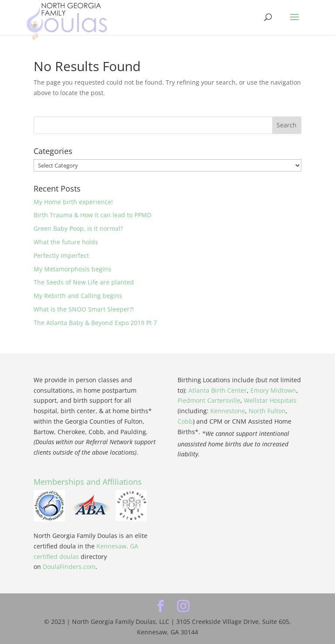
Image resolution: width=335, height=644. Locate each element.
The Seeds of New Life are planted (84, 282)
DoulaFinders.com (69, 567)
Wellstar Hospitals (270, 400)
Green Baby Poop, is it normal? (78, 228)
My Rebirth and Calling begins (78, 296)
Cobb (185, 421)
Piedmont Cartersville (209, 400)
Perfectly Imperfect (61, 255)
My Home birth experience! (73, 202)
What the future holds (66, 242)
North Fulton (267, 411)
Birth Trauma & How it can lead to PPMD (92, 215)
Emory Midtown (273, 390)
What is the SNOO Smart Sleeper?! (84, 309)
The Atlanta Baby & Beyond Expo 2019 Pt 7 (95, 323)
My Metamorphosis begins (72, 269)
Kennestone (228, 411)
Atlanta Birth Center (218, 390)
